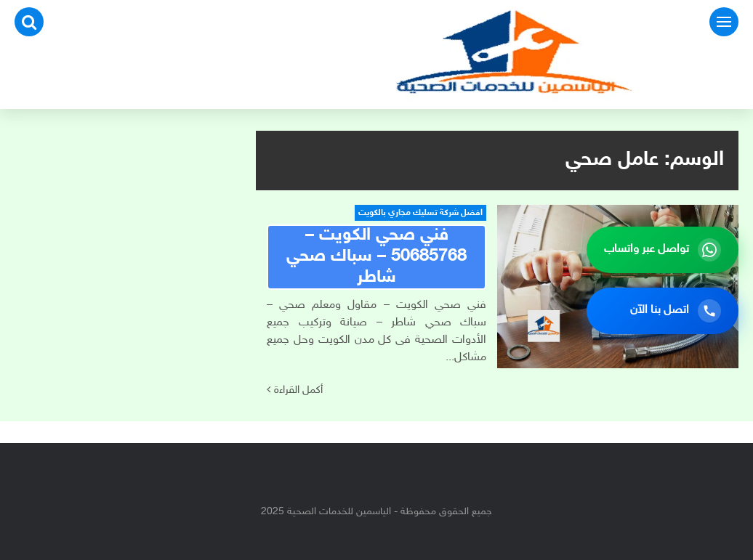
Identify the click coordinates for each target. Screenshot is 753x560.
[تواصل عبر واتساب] (663, 250)
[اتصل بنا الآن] (663, 311)
